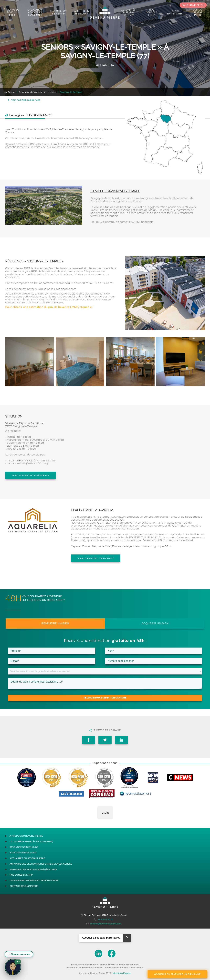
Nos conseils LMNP (152, 12)
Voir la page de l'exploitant (96, 558)
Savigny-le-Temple (71, 92)
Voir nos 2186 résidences (24, 100)
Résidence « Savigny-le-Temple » (34, 261)
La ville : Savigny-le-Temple (115, 191)
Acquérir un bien (155, 623)
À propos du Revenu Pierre (12, 12)
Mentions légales (122, 973)
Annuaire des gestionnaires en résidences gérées (41, 864)
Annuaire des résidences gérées (38, 92)
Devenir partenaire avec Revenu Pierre (34, 880)
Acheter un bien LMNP (82, 12)
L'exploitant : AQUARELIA (92, 510)
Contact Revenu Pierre (198, 12)
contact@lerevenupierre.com (104, 924)
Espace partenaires (175, 12)
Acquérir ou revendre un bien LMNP (177, 974)
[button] (97, 823)
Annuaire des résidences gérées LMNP (33, 869)
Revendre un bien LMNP (58, 12)
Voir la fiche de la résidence (31, 475)
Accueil (10, 92)
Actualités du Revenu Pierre (128, 12)
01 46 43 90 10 (193, 5)
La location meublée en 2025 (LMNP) (35, 12)
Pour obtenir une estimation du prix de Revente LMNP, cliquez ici (49, 307)
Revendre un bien (55, 623)
